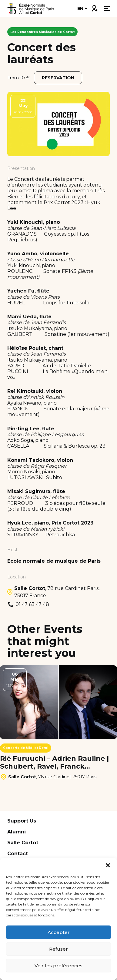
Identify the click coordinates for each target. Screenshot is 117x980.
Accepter (59, 932)
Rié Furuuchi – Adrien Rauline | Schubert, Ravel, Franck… (54, 763)
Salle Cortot (23, 843)
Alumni (17, 832)
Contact (18, 854)
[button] (108, 865)
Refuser (59, 949)
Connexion (94, 7)
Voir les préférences (59, 966)
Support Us (22, 821)
